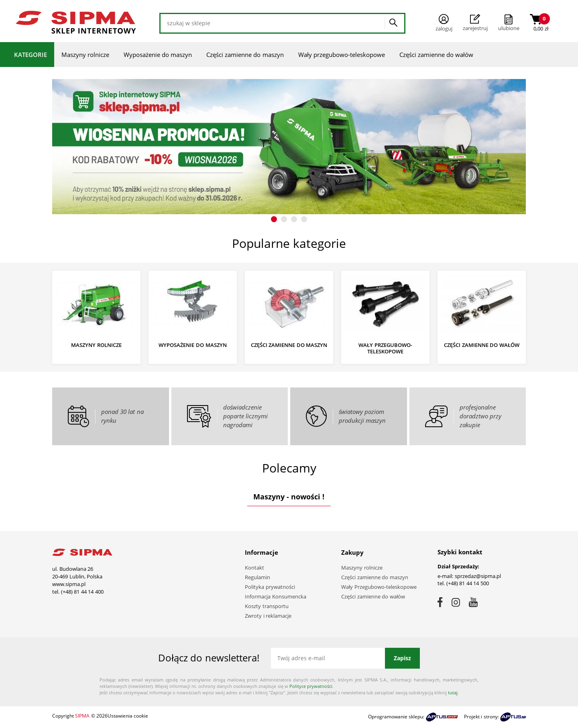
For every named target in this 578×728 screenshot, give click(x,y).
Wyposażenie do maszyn (158, 55)
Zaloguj (444, 23)
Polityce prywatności (311, 686)
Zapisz (402, 658)
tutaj (453, 693)
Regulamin (257, 577)
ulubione (509, 28)
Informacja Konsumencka (276, 596)
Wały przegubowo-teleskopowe (342, 55)
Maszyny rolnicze (85, 55)
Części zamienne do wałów (437, 55)
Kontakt (254, 568)
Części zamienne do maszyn (245, 55)
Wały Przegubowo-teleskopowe (379, 587)
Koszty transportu (267, 606)
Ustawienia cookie (128, 716)
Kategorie (31, 55)
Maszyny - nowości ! (289, 497)
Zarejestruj (475, 23)
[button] (274, 219)
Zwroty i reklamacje (268, 616)
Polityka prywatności (270, 587)
